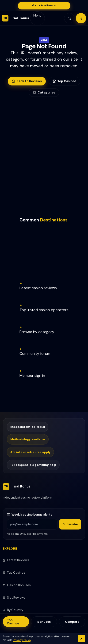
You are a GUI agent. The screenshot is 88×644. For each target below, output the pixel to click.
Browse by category (37, 330)
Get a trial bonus (44, 5)
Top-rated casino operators (44, 308)
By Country (13, 610)
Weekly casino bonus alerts (29, 515)
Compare (72, 622)
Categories (44, 92)
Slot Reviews (14, 598)
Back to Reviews (27, 81)
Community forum (35, 352)
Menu (37, 15)
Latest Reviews (16, 560)
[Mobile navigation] (37, 18)
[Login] (81, 18)
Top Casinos (13, 622)
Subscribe (70, 524)
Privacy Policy (22, 640)
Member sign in (32, 374)
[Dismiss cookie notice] (81, 639)
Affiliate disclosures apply (31, 452)
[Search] (69, 18)
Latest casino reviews (38, 286)
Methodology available (28, 439)
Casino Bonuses (17, 585)
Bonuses (44, 622)
